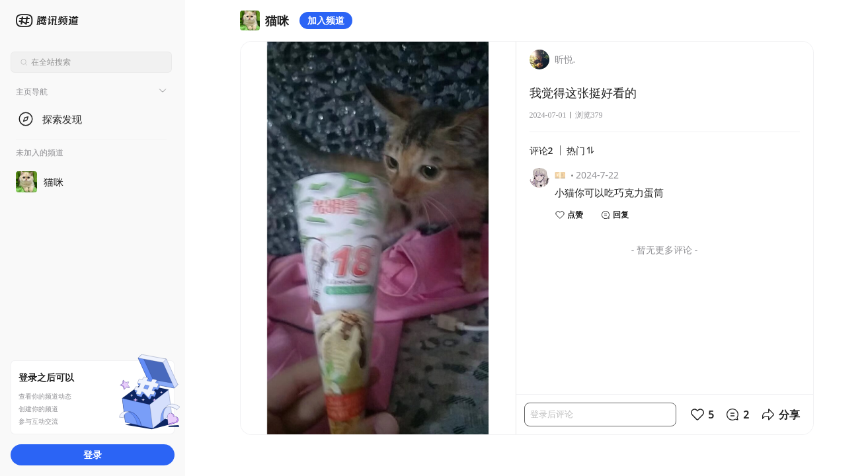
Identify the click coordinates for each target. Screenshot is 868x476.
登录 (93, 455)
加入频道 (326, 20)
